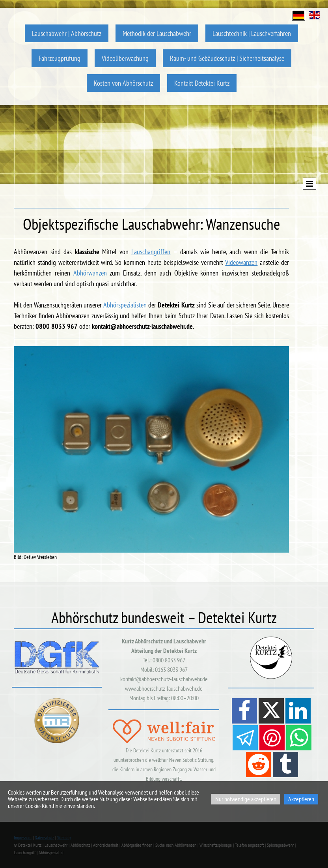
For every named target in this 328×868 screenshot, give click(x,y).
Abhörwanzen (90, 273)
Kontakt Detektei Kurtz (202, 83)
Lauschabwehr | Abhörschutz (67, 33)
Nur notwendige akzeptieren (246, 799)
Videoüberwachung (125, 58)
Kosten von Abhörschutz (123, 83)
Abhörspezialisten (125, 305)
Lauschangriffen (151, 252)
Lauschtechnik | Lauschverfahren (252, 33)
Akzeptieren (301, 799)
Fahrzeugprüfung (60, 58)
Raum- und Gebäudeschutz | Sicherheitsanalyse (227, 58)
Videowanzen (241, 262)
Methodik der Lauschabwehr (157, 33)
